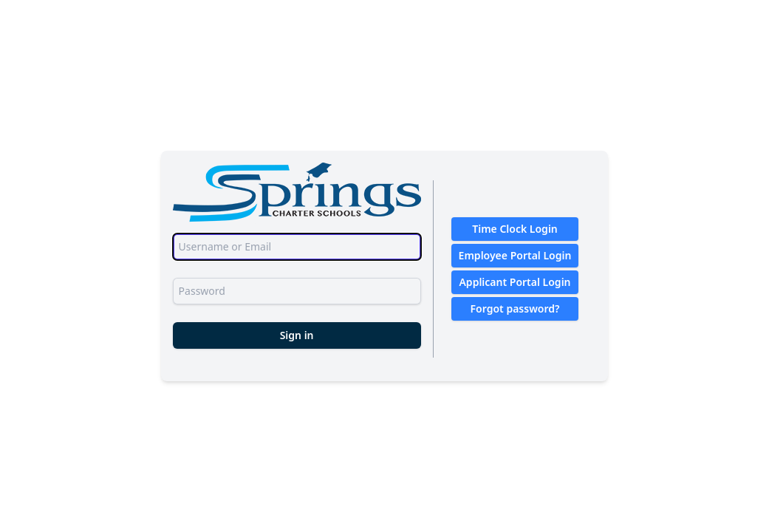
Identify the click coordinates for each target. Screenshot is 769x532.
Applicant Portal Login (515, 282)
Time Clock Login (515, 229)
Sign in (297, 335)
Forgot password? (515, 308)
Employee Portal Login (515, 255)
